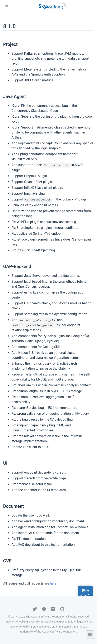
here (53, 583)
